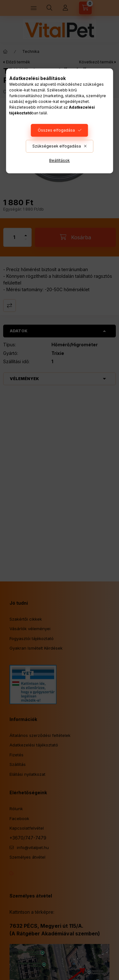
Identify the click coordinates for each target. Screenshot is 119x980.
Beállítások (60, 160)
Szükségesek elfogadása (57, 146)
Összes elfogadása (56, 130)
